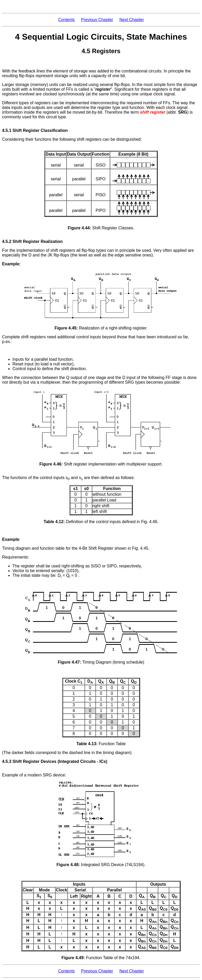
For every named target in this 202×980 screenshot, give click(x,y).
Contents (67, 20)
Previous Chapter (97, 20)
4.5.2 (7, 241)
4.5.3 (7, 761)
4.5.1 (7, 130)
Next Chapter (132, 20)
